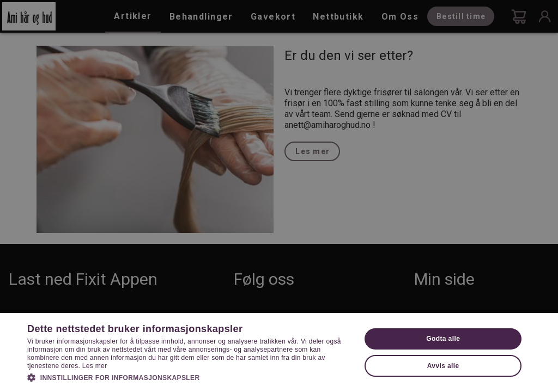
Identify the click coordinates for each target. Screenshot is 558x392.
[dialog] (279, 196)
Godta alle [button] (443, 339)
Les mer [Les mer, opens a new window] (95, 366)
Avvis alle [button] (443, 366)
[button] (189, 377)
